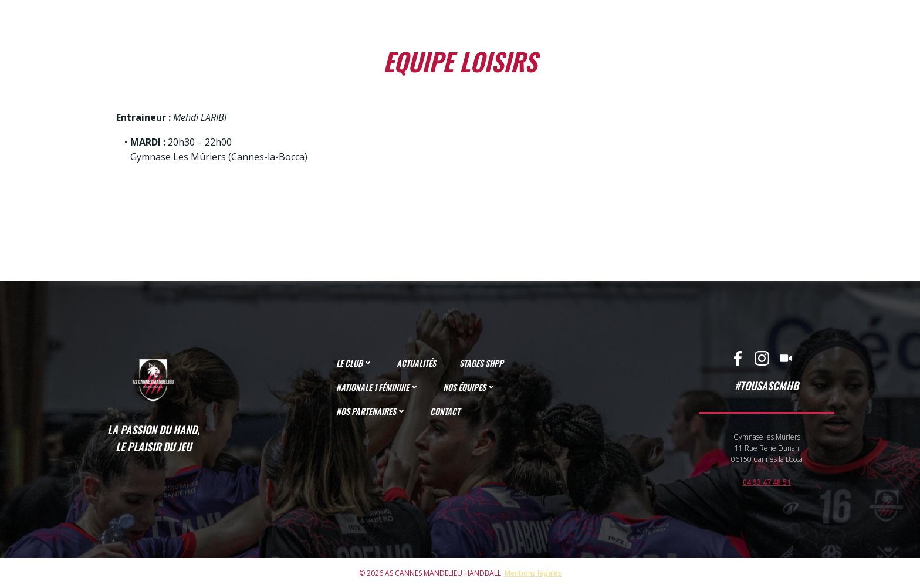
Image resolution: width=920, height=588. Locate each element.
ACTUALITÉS (416, 363)
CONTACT (445, 411)
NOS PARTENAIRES (371, 411)
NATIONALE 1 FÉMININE (378, 387)
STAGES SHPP (481, 363)
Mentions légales (533, 573)
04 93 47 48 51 (767, 482)
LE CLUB (355, 363)
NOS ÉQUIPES (470, 387)
